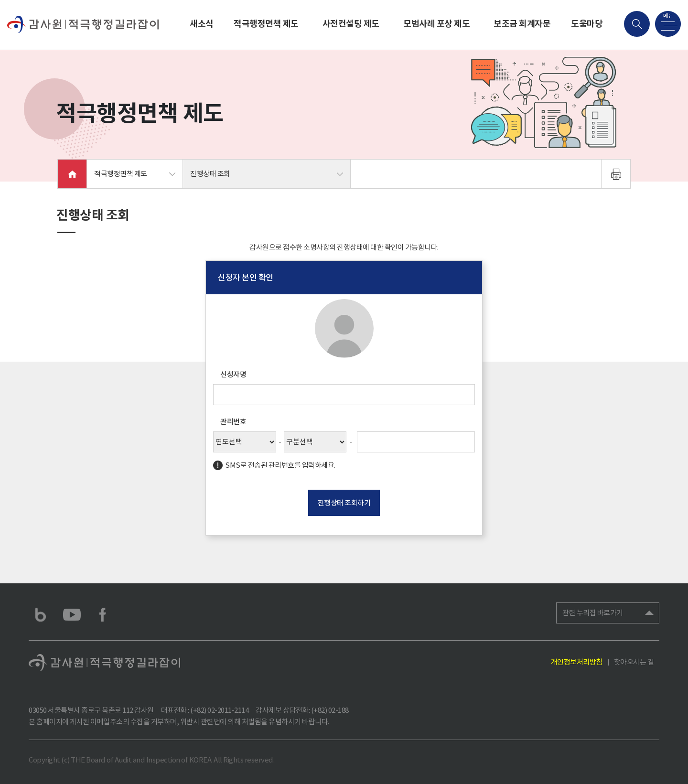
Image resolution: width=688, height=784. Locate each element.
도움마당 (587, 24)
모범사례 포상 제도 (436, 24)
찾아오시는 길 (634, 662)
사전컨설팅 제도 (351, 24)
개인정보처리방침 (577, 662)
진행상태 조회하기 (344, 503)
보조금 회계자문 (522, 24)
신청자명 (233, 374)
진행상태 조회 (210, 174)
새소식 (202, 24)
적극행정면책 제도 (266, 24)
